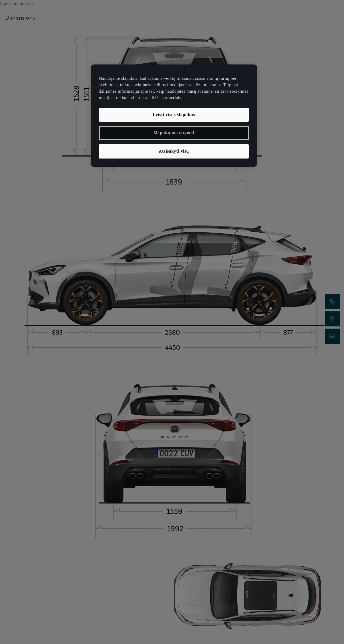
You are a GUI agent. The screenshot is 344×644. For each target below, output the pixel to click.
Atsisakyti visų (174, 151)
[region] (174, 116)
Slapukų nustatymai (174, 133)
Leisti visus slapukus (174, 115)
